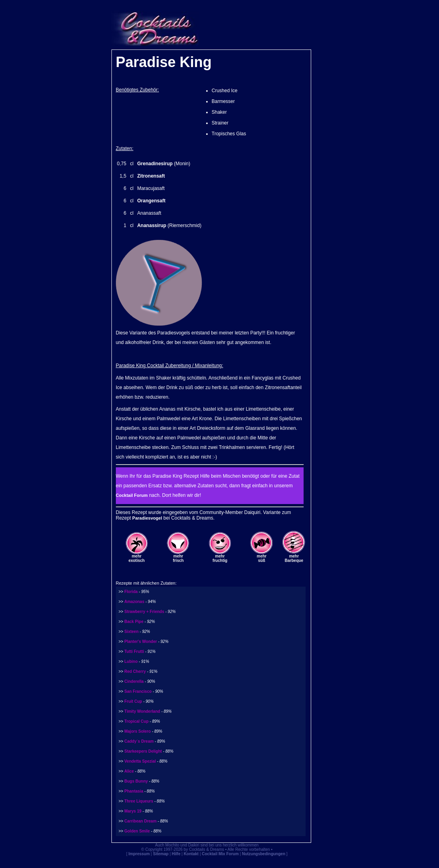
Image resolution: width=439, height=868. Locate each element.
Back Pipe (134, 622)
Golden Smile (137, 831)
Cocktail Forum (132, 495)
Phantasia (134, 791)
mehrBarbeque (294, 558)
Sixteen (131, 632)
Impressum (139, 854)
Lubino (131, 661)
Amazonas (134, 602)
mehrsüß (262, 558)
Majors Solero (137, 731)
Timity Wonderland (142, 711)
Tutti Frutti (134, 651)
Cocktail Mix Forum (220, 854)
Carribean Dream (140, 821)
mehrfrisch (178, 558)
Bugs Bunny (136, 781)
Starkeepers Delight (143, 751)
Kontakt (191, 854)
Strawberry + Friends (144, 612)
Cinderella (134, 681)
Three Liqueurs (139, 801)
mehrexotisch (137, 558)
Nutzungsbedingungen (264, 854)
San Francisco (138, 691)
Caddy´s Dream (139, 741)
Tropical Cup (136, 721)
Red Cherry (135, 671)
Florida (131, 592)
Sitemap (161, 854)
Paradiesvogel (147, 518)
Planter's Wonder (141, 642)
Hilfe (176, 854)
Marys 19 (133, 811)
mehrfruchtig (220, 558)
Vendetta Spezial (140, 761)
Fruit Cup (133, 701)
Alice (129, 771)
